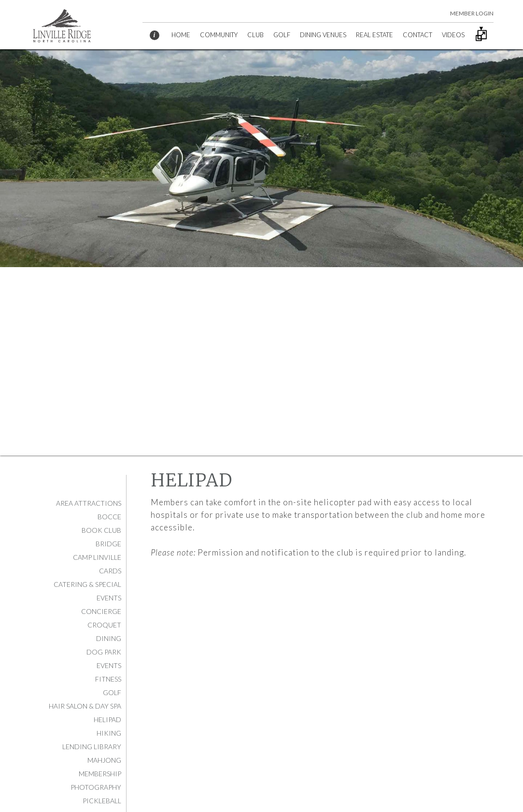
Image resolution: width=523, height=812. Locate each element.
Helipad (107, 719)
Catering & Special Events (87, 591)
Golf (112, 692)
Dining (109, 638)
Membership (100, 774)
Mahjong (104, 760)
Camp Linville (97, 557)
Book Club (101, 530)
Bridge (108, 544)
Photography (96, 787)
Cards (110, 571)
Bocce (109, 517)
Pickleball (102, 801)
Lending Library (92, 747)
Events (109, 665)
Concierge (101, 611)
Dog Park (104, 652)
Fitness (108, 679)
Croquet (104, 625)
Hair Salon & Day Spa (85, 706)
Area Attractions (89, 503)
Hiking (109, 733)
